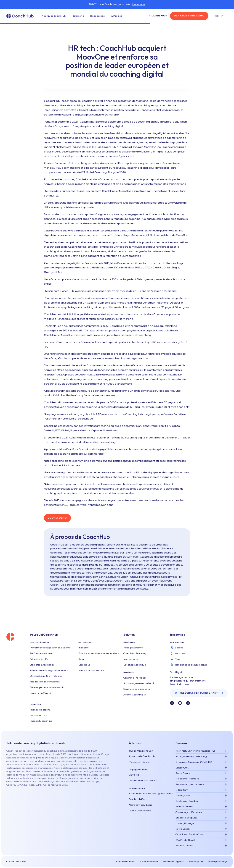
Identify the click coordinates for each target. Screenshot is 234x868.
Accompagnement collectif (139, 683)
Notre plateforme (133, 648)
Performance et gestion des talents (50, 648)
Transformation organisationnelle (49, 670)
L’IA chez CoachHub (135, 665)
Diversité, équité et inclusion (46, 676)
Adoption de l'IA (39, 659)
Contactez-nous (126, 861)
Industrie (84, 648)
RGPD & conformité (140, 810)
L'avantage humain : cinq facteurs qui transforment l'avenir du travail (188, 681)
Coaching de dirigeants (137, 689)
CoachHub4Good (138, 799)
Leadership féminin (41, 693)
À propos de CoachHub (142, 756)
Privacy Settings (218, 861)
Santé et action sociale (91, 670)
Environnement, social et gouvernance (151, 793)
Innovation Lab (39, 715)
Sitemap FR (196, 861)
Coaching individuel (135, 678)
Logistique (84, 665)
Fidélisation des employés (45, 682)
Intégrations (130, 659)
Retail (82, 659)
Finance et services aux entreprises (99, 653)
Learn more (139, 4)
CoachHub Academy (135, 653)
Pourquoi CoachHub (54, 16)
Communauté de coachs (143, 780)
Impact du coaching (41, 721)
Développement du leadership (47, 687)
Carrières (134, 775)
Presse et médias (139, 762)
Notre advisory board (141, 805)
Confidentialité (149, 861)
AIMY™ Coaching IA (135, 695)
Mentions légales (173, 861)
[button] (54, 16)
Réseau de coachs (40, 710)
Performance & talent (42, 653)
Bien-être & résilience (42, 665)
